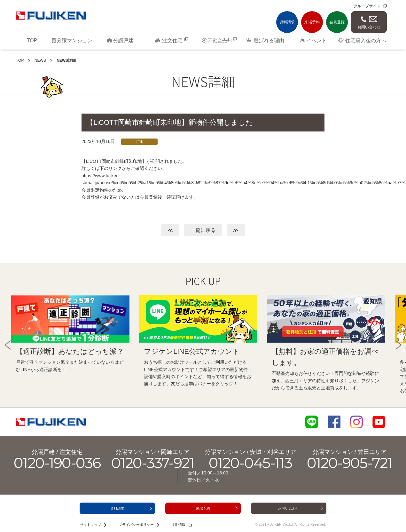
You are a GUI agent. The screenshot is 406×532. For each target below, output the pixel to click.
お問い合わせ (369, 27)
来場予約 (312, 22)
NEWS (40, 60)
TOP (20, 60)
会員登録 (337, 22)
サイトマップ (90, 525)
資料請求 (287, 22)
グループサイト (367, 6)
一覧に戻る (203, 230)
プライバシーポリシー (136, 525)
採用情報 (178, 525)
